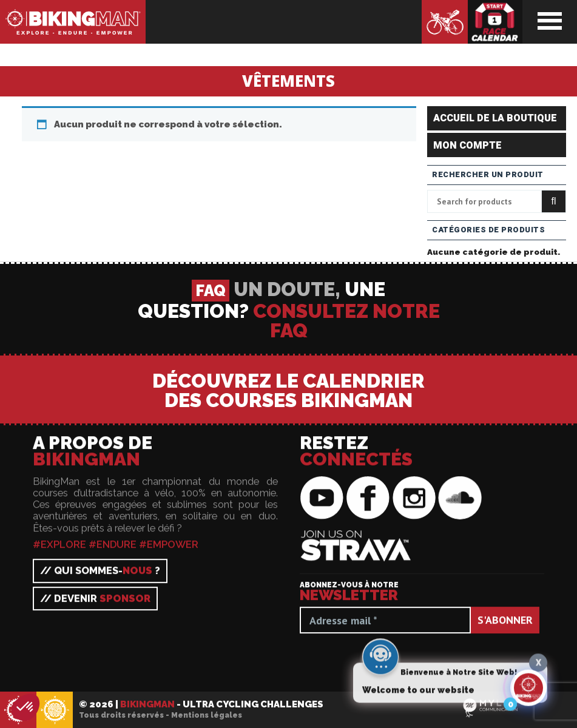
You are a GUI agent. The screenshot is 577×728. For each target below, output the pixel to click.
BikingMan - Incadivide (55, 711)
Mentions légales (207, 715)
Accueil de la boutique (495, 118)
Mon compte (467, 146)
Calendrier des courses (495, 22)
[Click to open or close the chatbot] (528, 689)
